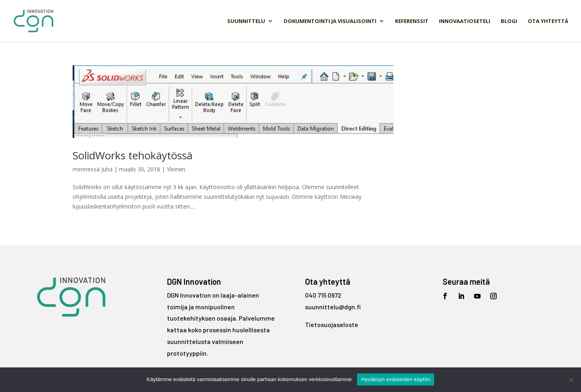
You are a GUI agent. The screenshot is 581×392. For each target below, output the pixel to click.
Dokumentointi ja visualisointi (330, 21)
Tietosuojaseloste (332, 324)
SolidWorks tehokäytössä (133, 155)
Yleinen (176, 169)
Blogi (509, 21)
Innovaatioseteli (465, 21)
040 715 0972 (323, 295)
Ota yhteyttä (548, 21)
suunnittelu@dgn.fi (333, 307)
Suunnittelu (246, 21)
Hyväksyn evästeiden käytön (396, 379)
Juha (107, 169)
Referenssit (412, 21)
